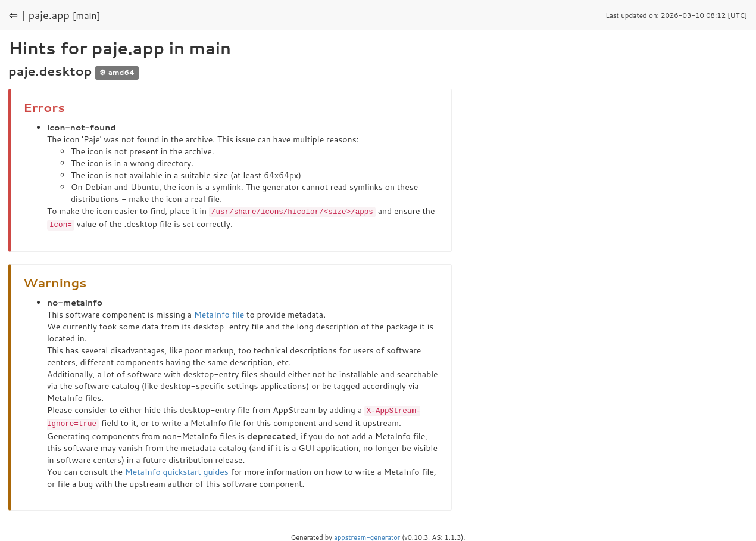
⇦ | (17, 15)
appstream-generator (367, 535)
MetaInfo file (219, 313)
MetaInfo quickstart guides (177, 470)
